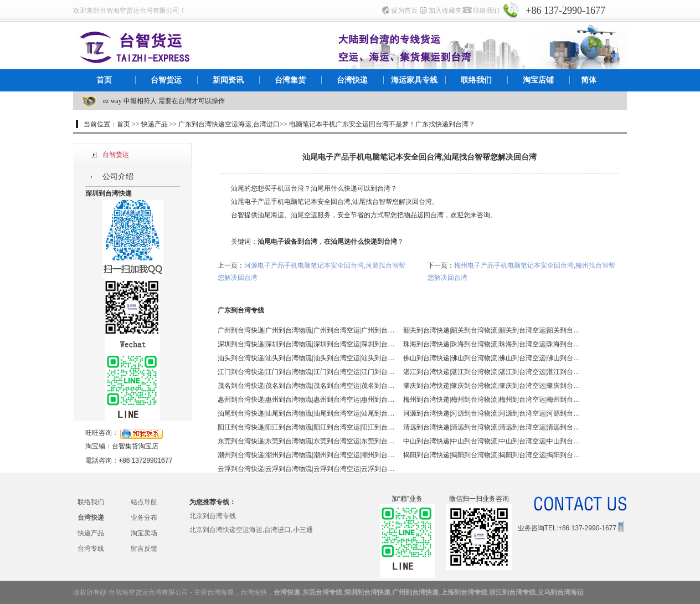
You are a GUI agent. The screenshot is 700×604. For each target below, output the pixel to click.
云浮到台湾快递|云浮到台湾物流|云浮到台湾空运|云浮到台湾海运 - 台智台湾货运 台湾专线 (306, 469)
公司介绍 (118, 176)
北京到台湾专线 (213, 516)
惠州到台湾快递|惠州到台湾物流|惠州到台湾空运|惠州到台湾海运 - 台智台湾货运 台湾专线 (306, 400)
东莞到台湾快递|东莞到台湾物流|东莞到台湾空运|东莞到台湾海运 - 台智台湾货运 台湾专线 (306, 441)
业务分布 (144, 518)
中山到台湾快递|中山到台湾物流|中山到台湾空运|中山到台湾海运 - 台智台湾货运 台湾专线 (492, 441)
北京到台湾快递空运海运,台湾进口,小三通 (251, 530)
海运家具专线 (414, 80)
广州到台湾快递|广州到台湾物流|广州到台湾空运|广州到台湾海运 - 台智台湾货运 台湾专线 (306, 330)
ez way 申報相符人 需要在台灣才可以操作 (164, 101)
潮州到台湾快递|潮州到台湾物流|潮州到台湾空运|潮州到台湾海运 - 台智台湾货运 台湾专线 (306, 455)
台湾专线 (91, 549)
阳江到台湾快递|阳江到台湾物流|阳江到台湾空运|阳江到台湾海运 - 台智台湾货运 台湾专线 (306, 427)
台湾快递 (352, 80)
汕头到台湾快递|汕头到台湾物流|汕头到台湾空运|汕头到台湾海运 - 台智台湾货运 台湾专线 (306, 358)
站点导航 (144, 502)
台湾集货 (290, 80)
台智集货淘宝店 (135, 446)
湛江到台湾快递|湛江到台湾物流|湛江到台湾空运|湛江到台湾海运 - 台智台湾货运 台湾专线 (492, 372)
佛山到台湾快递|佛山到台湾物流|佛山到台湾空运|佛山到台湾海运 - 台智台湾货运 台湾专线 (492, 358)
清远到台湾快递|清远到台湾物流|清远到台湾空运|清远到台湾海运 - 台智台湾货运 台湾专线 (492, 427)
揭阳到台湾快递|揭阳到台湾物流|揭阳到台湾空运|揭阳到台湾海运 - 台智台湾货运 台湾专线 (492, 455)
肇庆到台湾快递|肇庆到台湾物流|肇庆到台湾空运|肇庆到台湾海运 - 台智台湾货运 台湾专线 (492, 386)
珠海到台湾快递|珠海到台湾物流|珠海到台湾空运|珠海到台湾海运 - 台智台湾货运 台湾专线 (492, 344)
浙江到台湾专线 (512, 592)
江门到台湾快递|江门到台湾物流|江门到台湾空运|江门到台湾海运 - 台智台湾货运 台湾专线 (306, 372)
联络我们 (486, 11)
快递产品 (91, 533)
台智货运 (166, 80)
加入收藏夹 (445, 11)
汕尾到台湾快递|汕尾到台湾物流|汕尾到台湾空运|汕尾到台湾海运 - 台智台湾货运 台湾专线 (306, 413)
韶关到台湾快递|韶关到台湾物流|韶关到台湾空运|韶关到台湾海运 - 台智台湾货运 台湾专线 (492, 330)
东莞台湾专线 (322, 592)
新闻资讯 (228, 80)
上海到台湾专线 (464, 592)
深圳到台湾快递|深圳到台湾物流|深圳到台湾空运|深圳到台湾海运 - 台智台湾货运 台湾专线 (306, 344)
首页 (104, 80)
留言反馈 (144, 549)
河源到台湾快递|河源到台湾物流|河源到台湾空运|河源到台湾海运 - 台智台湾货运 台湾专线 (492, 413)
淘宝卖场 (144, 533)
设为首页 (404, 11)
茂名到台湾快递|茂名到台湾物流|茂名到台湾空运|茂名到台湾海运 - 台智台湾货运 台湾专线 (306, 386)
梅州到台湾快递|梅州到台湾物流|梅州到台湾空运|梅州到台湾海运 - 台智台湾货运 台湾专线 (492, 400)
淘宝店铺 (538, 80)
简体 (589, 80)
